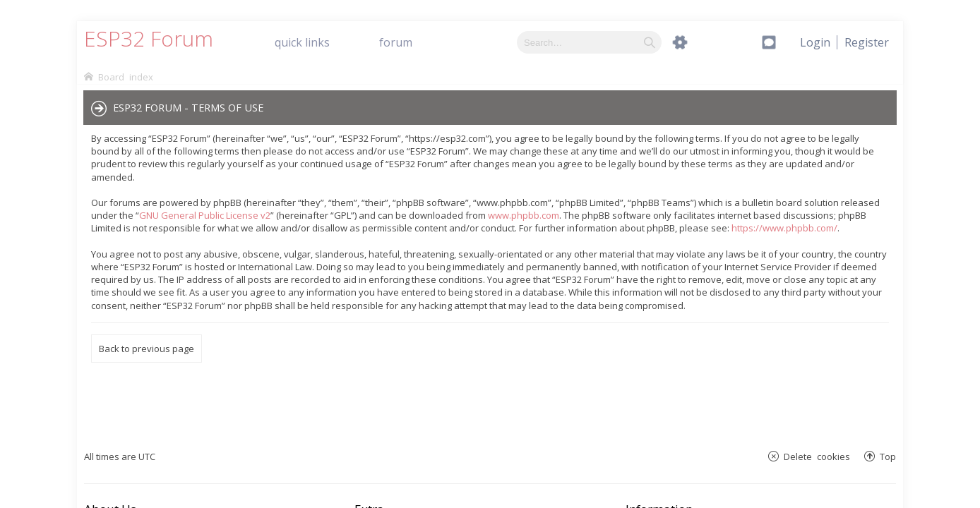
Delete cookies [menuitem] (817, 456)
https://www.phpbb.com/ (784, 228)
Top (888, 456)
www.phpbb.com (524, 215)
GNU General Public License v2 (205, 215)
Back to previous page (147, 349)
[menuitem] (867, 42)
